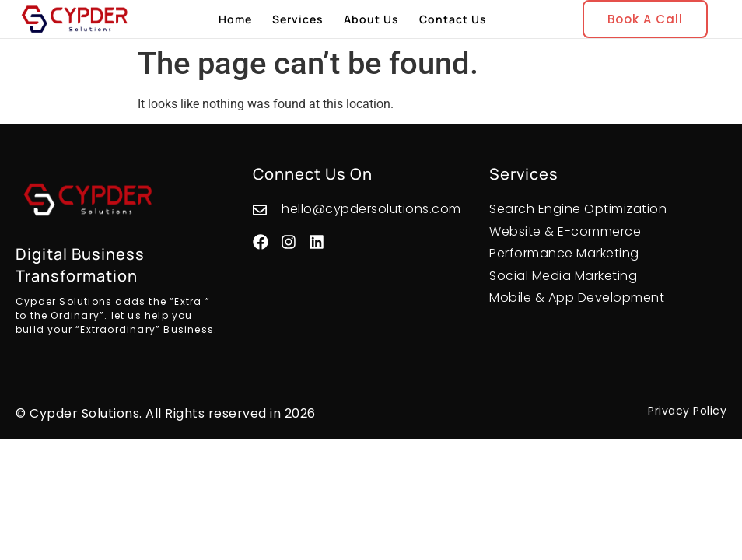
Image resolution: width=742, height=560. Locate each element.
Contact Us (453, 19)
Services (298, 19)
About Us (371, 19)
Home (235, 19)
